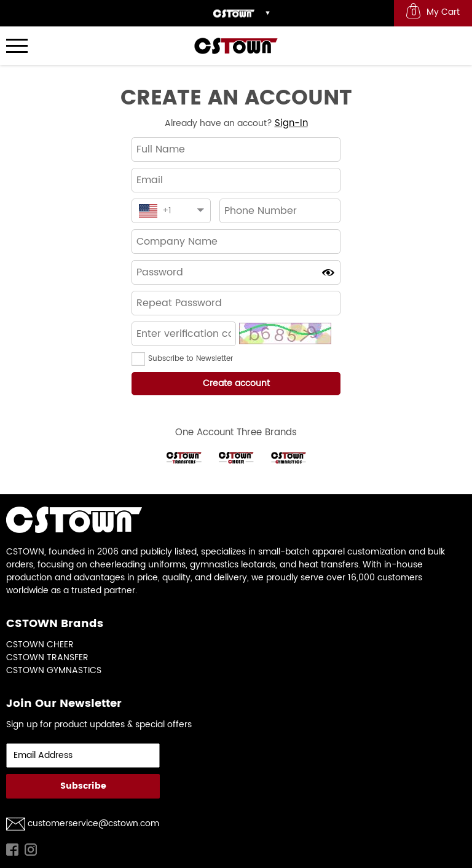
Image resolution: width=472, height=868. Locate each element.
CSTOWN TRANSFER (47, 657)
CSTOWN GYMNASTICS (54, 670)
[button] (140, 359)
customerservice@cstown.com (93, 823)
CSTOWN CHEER (40, 645)
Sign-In (291, 123)
